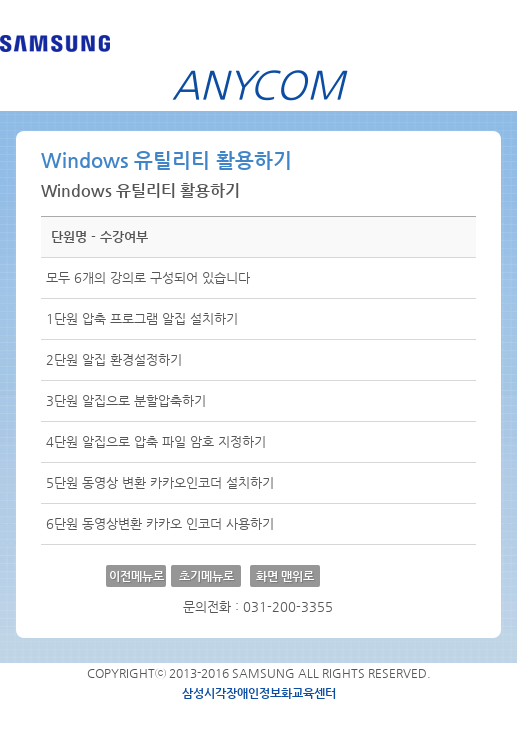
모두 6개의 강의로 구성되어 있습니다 (148, 277)
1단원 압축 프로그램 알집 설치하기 (142, 318)
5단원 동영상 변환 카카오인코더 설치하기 (160, 482)
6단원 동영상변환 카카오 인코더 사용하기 (160, 523)
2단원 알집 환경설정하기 (114, 359)
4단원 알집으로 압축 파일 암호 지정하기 (156, 441)
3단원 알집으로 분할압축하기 (126, 400)
